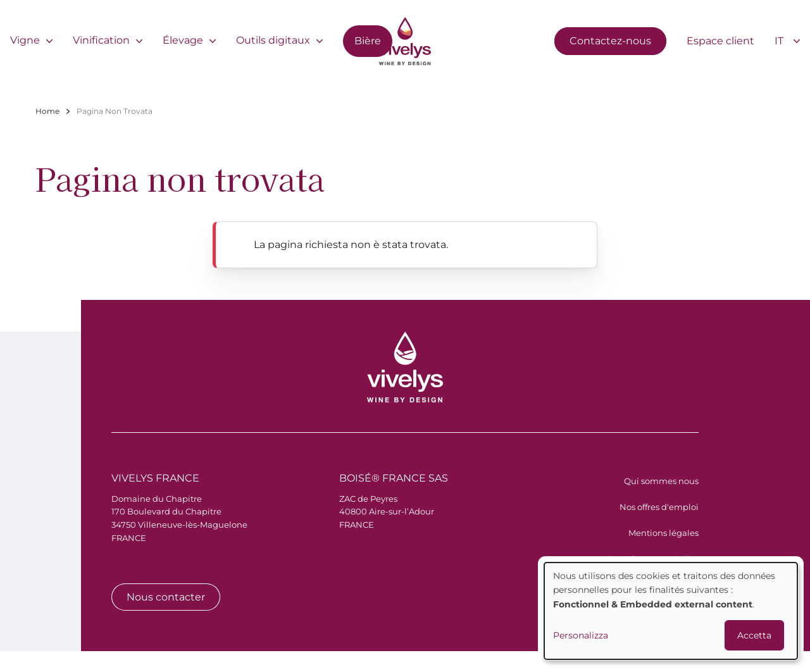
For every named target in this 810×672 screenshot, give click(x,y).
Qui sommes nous (661, 481)
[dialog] (671, 611)
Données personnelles (652, 559)
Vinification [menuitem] (101, 40)
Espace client (720, 41)
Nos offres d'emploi (659, 507)
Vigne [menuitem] (25, 40)
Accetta (754, 635)
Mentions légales (664, 533)
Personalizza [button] (581, 635)
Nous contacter (166, 597)
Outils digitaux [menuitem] (273, 40)
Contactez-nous (610, 41)
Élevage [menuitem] (183, 40)
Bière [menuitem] (368, 41)
